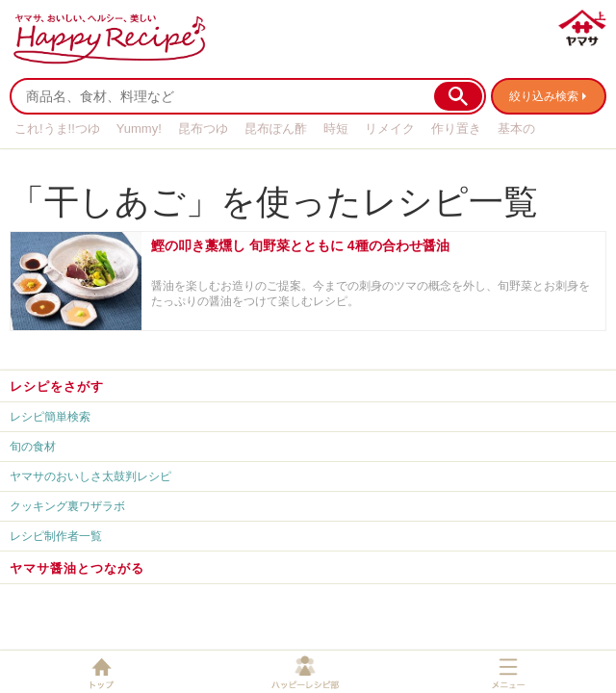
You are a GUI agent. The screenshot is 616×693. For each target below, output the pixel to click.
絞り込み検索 (544, 96)
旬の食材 (33, 447)
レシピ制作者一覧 (56, 536)
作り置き (456, 128)
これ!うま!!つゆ (57, 128)
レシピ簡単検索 (50, 417)
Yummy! (139, 128)
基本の (516, 128)
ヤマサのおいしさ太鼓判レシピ (90, 476)
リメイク (390, 128)
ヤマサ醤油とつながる (77, 568)
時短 (336, 128)
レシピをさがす (57, 386)
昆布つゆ (203, 128)
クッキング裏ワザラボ (67, 506)
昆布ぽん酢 (276, 128)
